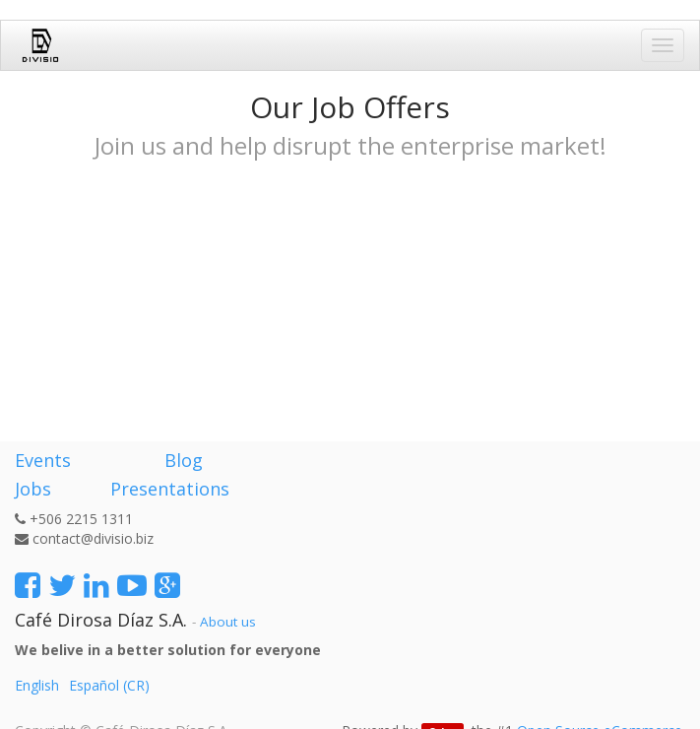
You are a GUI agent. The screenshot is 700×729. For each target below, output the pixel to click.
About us (228, 622)
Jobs (33, 489)
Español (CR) (109, 685)
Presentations (167, 489)
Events (43, 460)
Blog (184, 460)
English (37, 685)
